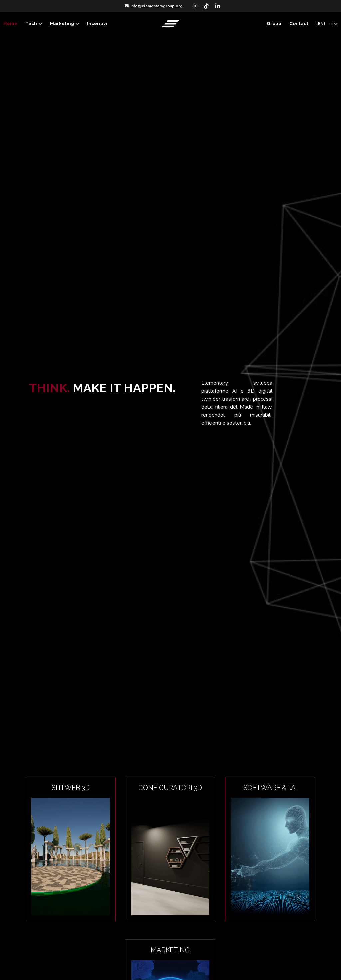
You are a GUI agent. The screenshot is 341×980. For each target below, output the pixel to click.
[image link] (170, 23)
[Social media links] (195, 6)
